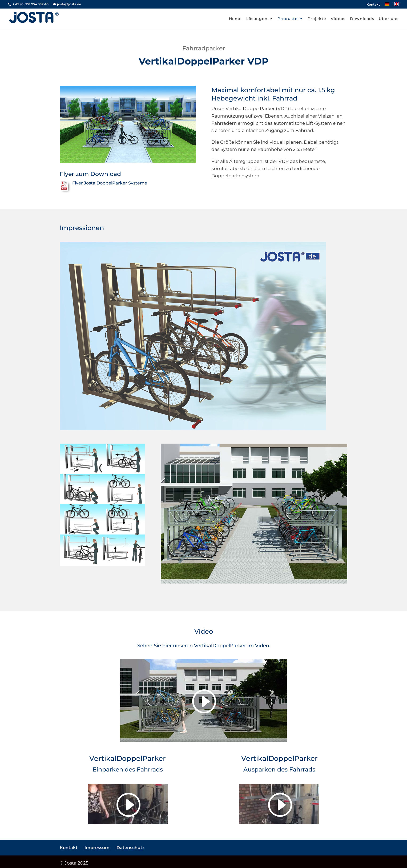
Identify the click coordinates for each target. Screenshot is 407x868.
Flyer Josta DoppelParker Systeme (110, 183)
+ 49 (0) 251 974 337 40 (30, 4)
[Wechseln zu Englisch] (397, 5)
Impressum (97, 848)
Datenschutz (131, 848)
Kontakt (373, 5)
